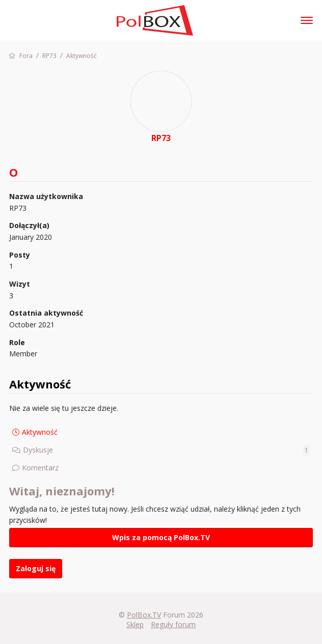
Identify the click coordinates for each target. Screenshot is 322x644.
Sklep (135, 624)
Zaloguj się (36, 568)
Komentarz (40, 468)
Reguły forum (173, 624)
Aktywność (40, 432)
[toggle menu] (307, 20)
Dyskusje (166, 450)
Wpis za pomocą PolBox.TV (161, 537)
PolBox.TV (144, 615)
